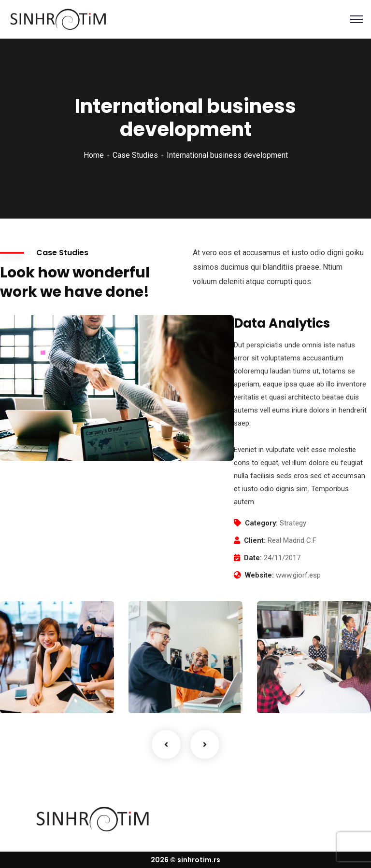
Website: (259, 575)
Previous (166, 744)
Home (94, 155)
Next (205, 744)
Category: (261, 523)
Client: (255, 540)
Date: (253, 558)
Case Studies (135, 155)
